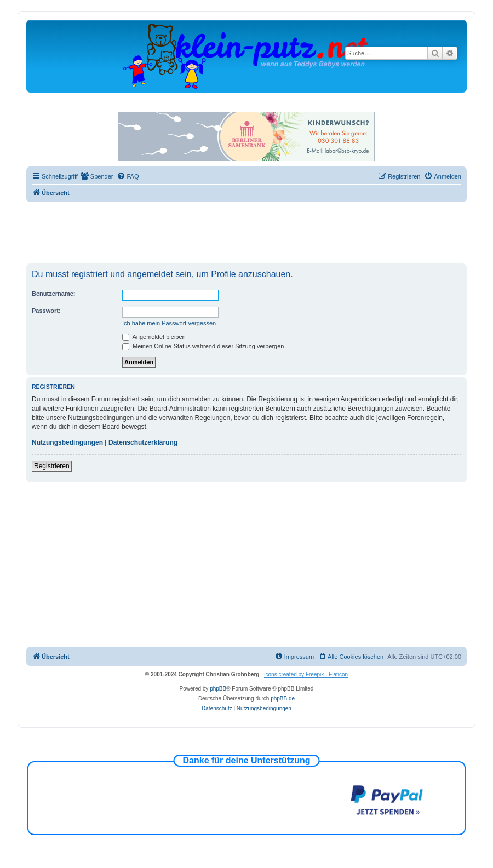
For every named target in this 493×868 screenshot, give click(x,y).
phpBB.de (283, 699)
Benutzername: (53, 294)
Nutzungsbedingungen (67, 442)
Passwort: (46, 311)
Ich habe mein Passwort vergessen (169, 323)
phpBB (218, 689)
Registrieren (52, 466)
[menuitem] (97, 176)
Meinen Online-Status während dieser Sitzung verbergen (203, 346)
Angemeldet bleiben (154, 337)
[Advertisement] (246, 232)
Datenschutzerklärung (143, 442)
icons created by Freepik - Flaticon (306, 674)
